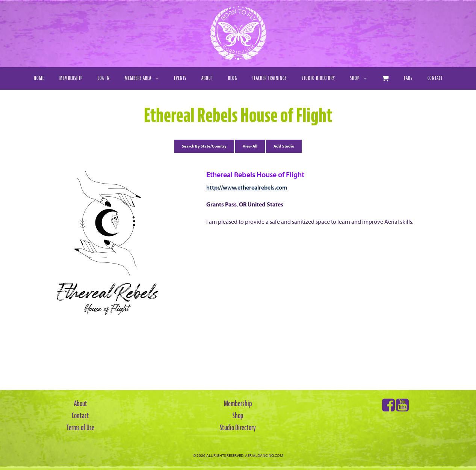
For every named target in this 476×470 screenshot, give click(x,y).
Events (180, 78)
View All (250, 146)
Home (39, 78)
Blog (233, 78)
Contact (435, 78)
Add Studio (284, 146)
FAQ (408, 78)
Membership (71, 78)
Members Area (138, 78)
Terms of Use (80, 428)
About (207, 78)
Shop (355, 78)
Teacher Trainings (269, 78)
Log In (104, 78)
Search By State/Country (204, 146)
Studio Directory (318, 78)
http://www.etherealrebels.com (247, 187)
